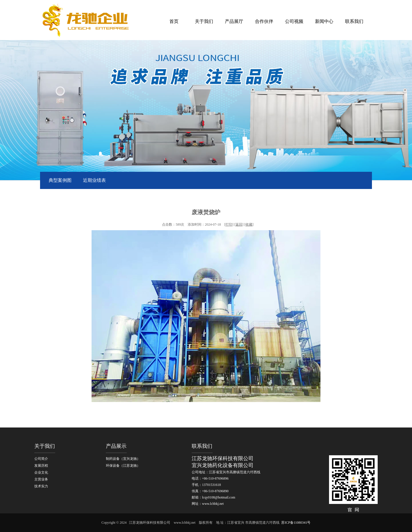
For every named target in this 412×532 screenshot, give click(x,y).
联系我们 (354, 21)
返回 (239, 224)
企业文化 (41, 472)
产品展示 (116, 446)
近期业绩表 (94, 180)
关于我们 (204, 21)
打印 (229, 224)
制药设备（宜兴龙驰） (123, 459)
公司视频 (294, 21)
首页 (174, 21)
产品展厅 (234, 21)
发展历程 (41, 466)
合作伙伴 (264, 21)
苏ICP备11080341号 (296, 523)
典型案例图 (60, 180)
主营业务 (41, 479)
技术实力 (41, 486)
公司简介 (41, 459)
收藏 (249, 224)
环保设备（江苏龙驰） (123, 466)
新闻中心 (324, 21)
